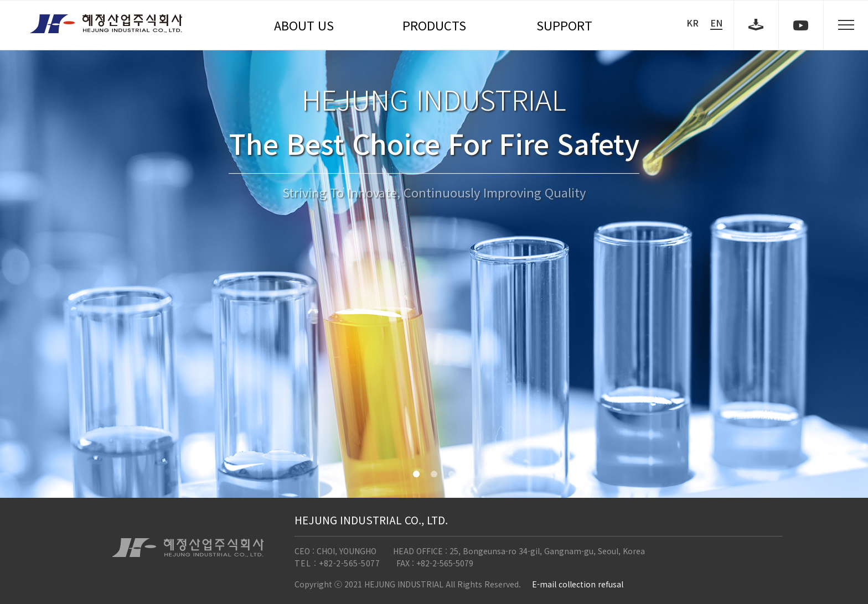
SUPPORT (564, 25)
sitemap (846, 25)
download (756, 25)
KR (693, 23)
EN (716, 23)
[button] (416, 474)
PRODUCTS (434, 25)
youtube (801, 25)
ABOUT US (304, 25)
